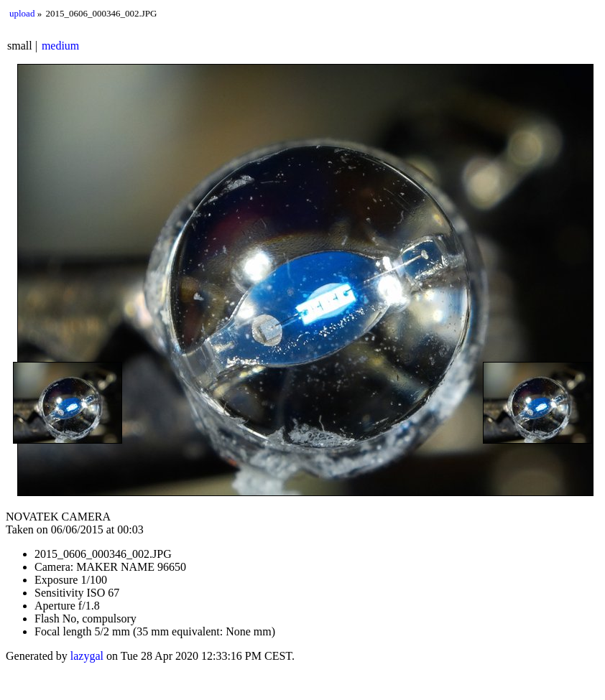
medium (60, 46)
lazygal (87, 656)
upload (22, 13)
